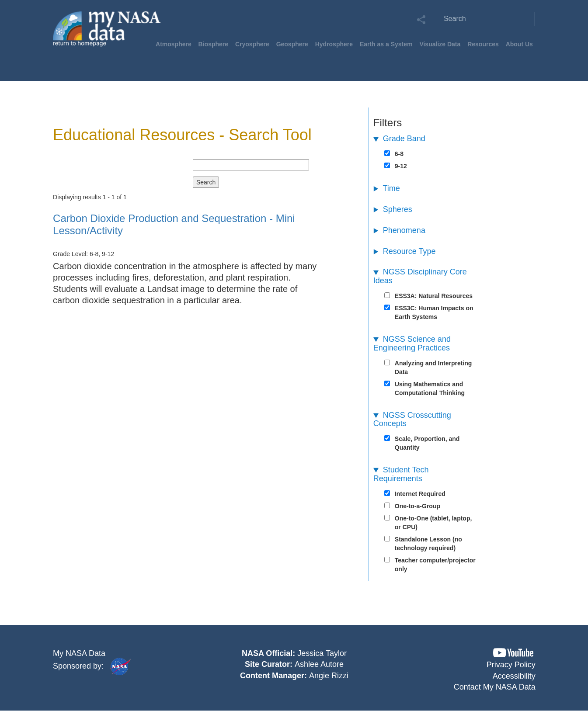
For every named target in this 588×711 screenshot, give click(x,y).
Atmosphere (174, 44)
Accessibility (514, 676)
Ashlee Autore (319, 664)
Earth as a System (386, 44)
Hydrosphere (334, 44)
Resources (483, 44)
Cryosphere (252, 44)
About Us (519, 44)
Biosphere (213, 44)
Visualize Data (440, 44)
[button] (513, 653)
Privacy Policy (511, 665)
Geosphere (292, 44)
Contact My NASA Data (495, 687)
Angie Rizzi (329, 676)
